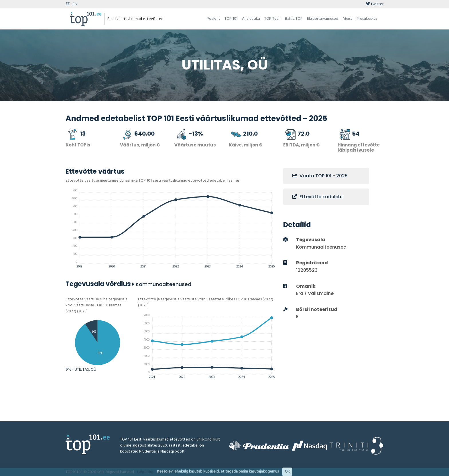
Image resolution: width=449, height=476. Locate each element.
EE (68, 4)
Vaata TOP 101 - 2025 (320, 176)
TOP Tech (272, 19)
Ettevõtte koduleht (318, 197)
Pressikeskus (367, 19)
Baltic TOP (294, 19)
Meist (347, 19)
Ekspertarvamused (323, 19)
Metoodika (166, 472)
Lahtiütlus (145, 472)
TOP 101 (231, 19)
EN (75, 4)
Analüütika (251, 19)
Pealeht (213, 19)
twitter (375, 4)
